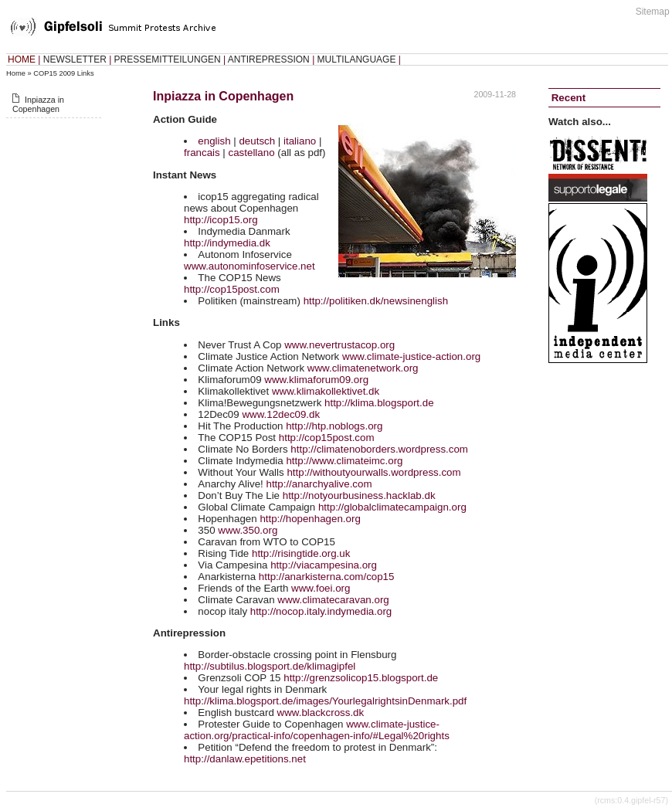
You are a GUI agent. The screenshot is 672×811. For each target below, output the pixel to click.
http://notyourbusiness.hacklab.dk (359, 495)
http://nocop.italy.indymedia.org (321, 611)
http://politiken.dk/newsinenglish (376, 301)
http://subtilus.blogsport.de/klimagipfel (270, 666)
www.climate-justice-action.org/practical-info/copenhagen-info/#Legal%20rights (317, 730)
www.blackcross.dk (321, 713)
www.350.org (248, 530)
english (214, 141)
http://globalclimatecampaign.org (392, 507)
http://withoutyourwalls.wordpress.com (373, 472)
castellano (252, 153)
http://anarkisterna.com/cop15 (327, 577)
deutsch (257, 141)
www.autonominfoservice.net (249, 266)
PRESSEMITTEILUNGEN (168, 59)
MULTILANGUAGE (357, 59)
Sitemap (653, 12)
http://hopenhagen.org (310, 519)
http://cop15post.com (232, 289)
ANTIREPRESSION (269, 59)
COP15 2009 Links (63, 73)
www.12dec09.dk (281, 414)
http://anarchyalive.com (319, 484)
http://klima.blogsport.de (379, 403)
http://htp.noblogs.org (334, 426)
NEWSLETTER (75, 59)
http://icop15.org (221, 220)
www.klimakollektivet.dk (326, 391)
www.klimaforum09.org (316, 380)
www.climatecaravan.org (333, 600)
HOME (22, 59)
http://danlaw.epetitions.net (245, 759)
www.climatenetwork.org (363, 368)
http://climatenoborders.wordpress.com (379, 449)
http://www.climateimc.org (344, 461)
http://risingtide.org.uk (301, 553)
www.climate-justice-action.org (411, 356)
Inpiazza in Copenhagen (38, 104)
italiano (300, 141)
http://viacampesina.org (324, 565)
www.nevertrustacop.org (339, 345)
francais (202, 153)
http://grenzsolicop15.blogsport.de (361, 678)
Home (16, 73)
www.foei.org (321, 588)
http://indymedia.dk (227, 243)
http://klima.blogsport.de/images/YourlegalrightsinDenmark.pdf (325, 701)
